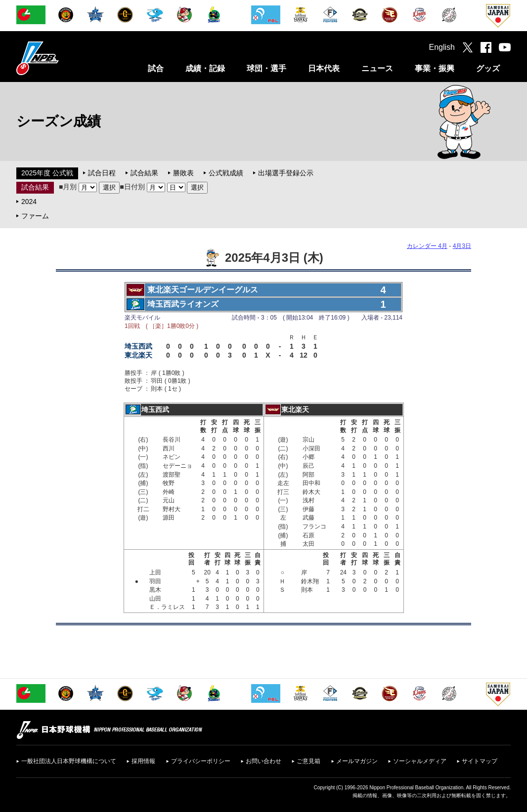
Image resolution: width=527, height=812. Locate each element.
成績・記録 (205, 68)
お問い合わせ (263, 761)
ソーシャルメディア (420, 761)
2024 (29, 202)
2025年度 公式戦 (47, 173)
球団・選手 (266, 68)
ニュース (377, 68)
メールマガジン (357, 761)
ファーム (35, 216)
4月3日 (462, 246)
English (442, 47)
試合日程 (102, 173)
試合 (156, 68)
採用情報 (143, 761)
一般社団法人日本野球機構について (69, 761)
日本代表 (324, 68)
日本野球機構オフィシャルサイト (62, 58)
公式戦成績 (226, 173)
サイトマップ (480, 761)
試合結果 (144, 173)
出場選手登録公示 (286, 173)
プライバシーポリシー (201, 761)
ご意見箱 (308, 761)
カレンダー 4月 (427, 246)
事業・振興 (435, 68)
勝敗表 (183, 173)
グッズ (488, 68)
